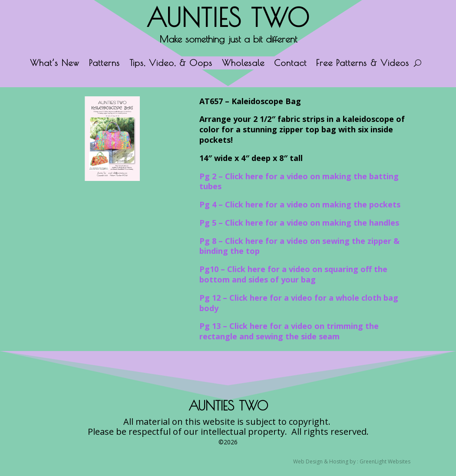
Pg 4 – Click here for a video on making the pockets (300, 204)
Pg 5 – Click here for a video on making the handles (299, 223)
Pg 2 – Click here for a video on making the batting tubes (299, 181)
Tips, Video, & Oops (171, 64)
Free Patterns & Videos (363, 64)
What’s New (55, 64)
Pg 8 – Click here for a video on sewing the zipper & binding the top (299, 246)
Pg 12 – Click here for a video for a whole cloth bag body (299, 303)
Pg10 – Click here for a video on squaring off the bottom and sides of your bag (293, 274)
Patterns (104, 64)
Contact (290, 64)
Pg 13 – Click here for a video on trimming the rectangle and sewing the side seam (289, 331)
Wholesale (243, 64)
